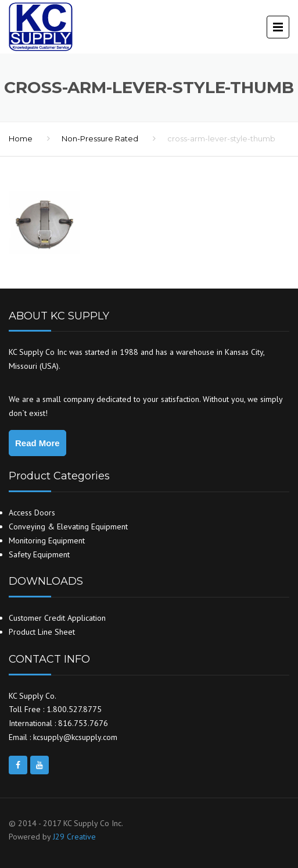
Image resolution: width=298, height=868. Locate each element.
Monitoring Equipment (47, 540)
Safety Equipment (39, 554)
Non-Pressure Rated (100, 138)
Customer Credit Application (57, 618)
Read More (37, 443)
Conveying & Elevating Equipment (68, 527)
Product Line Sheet (42, 632)
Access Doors (32, 513)
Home (21, 138)
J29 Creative (74, 837)
